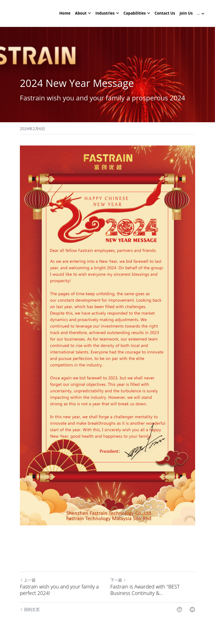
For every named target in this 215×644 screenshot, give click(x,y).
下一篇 (118, 580)
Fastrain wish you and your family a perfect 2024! (59, 590)
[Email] (192, 610)
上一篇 (28, 580)
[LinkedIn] (179, 610)
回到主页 (30, 610)
